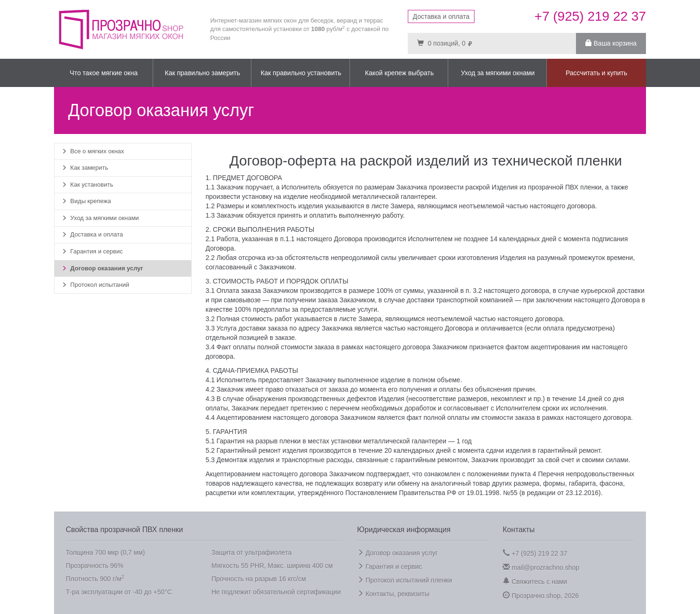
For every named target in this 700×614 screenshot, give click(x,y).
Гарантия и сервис (92, 251)
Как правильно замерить (202, 73)
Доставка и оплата (441, 16)
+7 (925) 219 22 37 (535, 553)
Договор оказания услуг (102, 268)
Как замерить (85, 168)
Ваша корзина (611, 43)
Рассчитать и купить (596, 73)
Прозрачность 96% (95, 566)
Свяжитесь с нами (535, 581)
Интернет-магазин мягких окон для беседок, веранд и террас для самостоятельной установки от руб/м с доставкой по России (300, 29)
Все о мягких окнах (93, 151)
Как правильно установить (301, 73)
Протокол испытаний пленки (404, 580)
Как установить (87, 185)
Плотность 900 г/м (95, 578)
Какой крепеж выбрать (399, 73)
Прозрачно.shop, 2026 (541, 595)
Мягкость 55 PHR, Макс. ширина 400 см (272, 566)
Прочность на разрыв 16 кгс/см (259, 579)
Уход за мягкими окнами (498, 73)
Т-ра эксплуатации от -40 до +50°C (119, 592)
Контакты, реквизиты (393, 594)
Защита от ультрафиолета (252, 552)
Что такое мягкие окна (104, 73)
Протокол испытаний (95, 285)
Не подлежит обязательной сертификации (276, 592)
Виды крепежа (86, 201)
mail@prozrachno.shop (541, 567)
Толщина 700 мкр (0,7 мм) (105, 552)
